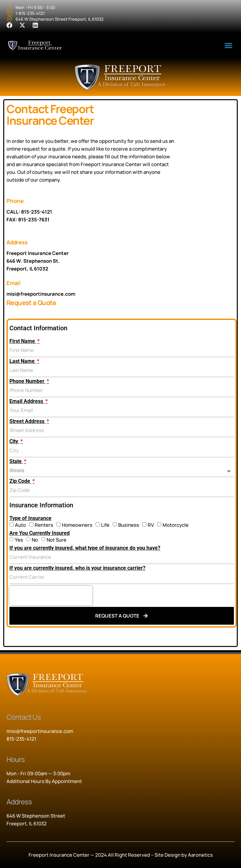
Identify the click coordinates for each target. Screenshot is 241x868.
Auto (20, 525)
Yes (19, 540)
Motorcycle (176, 525)
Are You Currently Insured (40, 533)
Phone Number (28, 381)
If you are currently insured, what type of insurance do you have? (85, 548)
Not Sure (57, 540)
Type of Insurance (30, 518)
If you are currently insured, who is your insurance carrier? (77, 568)
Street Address (28, 421)
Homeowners (77, 525)
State (16, 461)
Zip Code (20, 481)
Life (105, 525)
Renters (44, 525)
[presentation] (51, 596)
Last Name (23, 361)
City (14, 441)
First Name (23, 341)
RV (151, 525)
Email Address (27, 401)
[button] (228, 46)
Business (129, 525)
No (35, 540)
